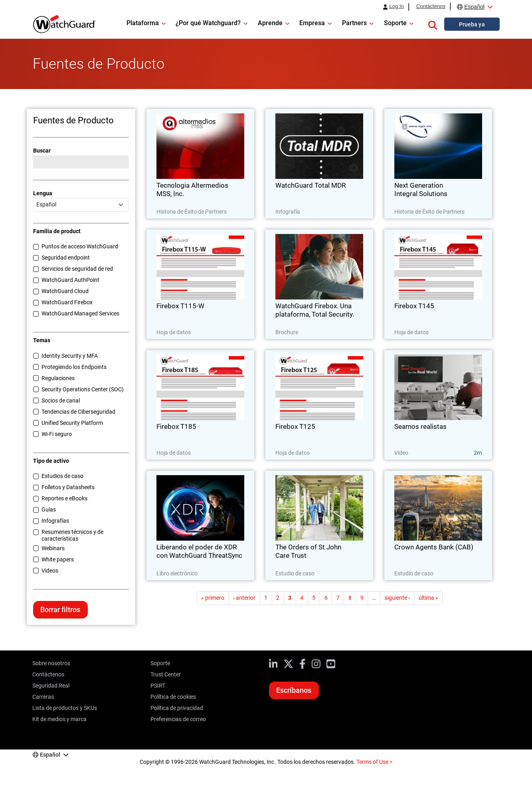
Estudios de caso (62, 476)
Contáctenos (431, 6)
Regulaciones (58, 378)
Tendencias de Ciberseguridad (78, 412)
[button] (433, 24)
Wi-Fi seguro (57, 434)
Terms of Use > (374, 762)
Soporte (160, 663)
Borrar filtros (60, 610)
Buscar (42, 151)
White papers (58, 559)
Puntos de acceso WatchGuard (80, 246)
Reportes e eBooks (64, 498)
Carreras (43, 697)
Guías (49, 509)
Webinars (53, 548)
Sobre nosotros (51, 663)
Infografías (55, 521)
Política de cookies (173, 697)
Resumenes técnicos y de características (72, 535)
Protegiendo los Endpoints (74, 367)
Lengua (43, 193)
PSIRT (158, 686)
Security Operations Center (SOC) (83, 389)
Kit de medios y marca (59, 719)
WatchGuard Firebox (67, 302)
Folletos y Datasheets (68, 487)
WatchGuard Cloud (65, 291)
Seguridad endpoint (66, 258)
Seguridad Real (51, 686)
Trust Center (166, 674)
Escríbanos (294, 690)
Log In (396, 6)
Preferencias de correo (178, 719)
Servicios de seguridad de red (77, 269)
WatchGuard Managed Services (80, 313)
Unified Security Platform (72, 423)
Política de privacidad (177, 708)
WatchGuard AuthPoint (70, 280)
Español (474, 7)
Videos (50, 571)
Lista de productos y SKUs (65, 708)
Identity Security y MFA (70, 356)
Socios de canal (61, 400)
